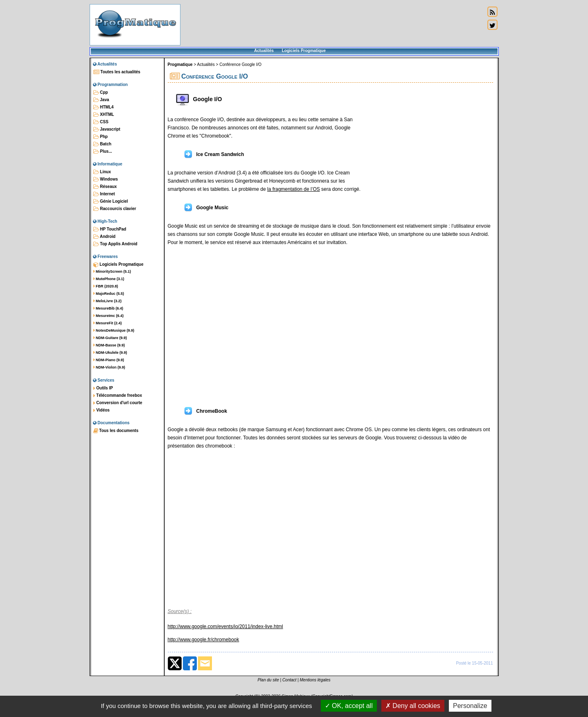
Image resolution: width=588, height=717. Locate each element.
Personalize (470, 706)
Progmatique (180, 64)
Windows (106, 179)
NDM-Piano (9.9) (109, 360)
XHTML (104, 115)
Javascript (107, 129)
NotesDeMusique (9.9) (114, 330)
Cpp (101, 93)
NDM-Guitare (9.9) (110, 338)
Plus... (103, 152)
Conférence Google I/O (240, 64)
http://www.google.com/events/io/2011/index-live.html (225, 627)
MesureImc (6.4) (109, 316)
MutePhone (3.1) (109, 279)
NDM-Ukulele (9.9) (110, 353)
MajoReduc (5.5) (109, 294)
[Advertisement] (333, 25)
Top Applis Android (115, 244)
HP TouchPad (110, 229)
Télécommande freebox (118, 396)
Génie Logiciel (111, 201)
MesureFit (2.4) (108, 323)
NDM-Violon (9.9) (109, 367)
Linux (102, 172)
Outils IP (103, 388)
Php (101, 137)
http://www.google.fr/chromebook (204, 640)
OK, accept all (349, 706)
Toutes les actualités (117, 72)
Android (105, 237)
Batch (103, 144)
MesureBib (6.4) (108, 308)
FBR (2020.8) (106, 286)
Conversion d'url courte (118, 403)
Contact (289, 680)
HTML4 (104, 107)
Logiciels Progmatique (304, 51)
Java (101, 100)
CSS (101, 122)
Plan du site (268, 680)
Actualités (264, 51)
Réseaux (105, 187)
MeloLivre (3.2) (108, 301)
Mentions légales (315, 680)
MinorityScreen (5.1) (112, 271)
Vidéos (101, 410)
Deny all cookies (413, 706)
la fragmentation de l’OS (294, 189)
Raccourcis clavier (115, 209)
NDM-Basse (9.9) (109, 345)
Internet (104, 194)
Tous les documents (116, 431)
